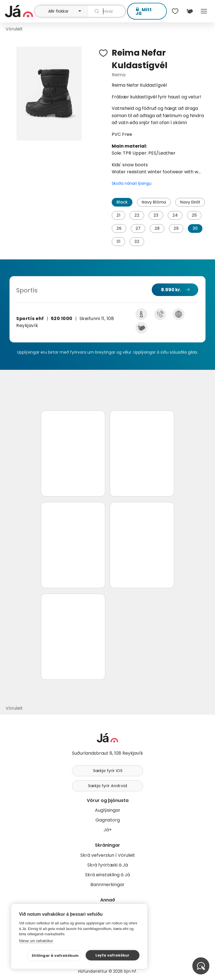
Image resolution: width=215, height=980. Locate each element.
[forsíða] (19, 11)
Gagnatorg (108, 820)
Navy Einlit (190, 202)
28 (157, 228)
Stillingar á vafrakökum (55, 956)
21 (118, 215)
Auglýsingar (108, 810)
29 (176, 228)
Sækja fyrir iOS (108, 771)
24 (175, 215)
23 (156, 215)
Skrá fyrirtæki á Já (108, 865)
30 (195, 228)
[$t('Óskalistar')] (175, 11)
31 (118, 242)
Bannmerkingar (107, 885)
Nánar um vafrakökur (36, 941)
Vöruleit (14, 29)
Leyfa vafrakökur (112, 955)
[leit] (107, 11)
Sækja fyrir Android (107, 786)
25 (194, 215)
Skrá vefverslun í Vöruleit (108, 855)
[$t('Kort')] (189, 11)
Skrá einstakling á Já (107, 875)
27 (138, 228)
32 (137, 242)
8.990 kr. (171, 290)
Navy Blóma (154, 202)
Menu (204, 11)
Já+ (108, 830)
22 (137, 215)
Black (122, 202)
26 (119, 228)
